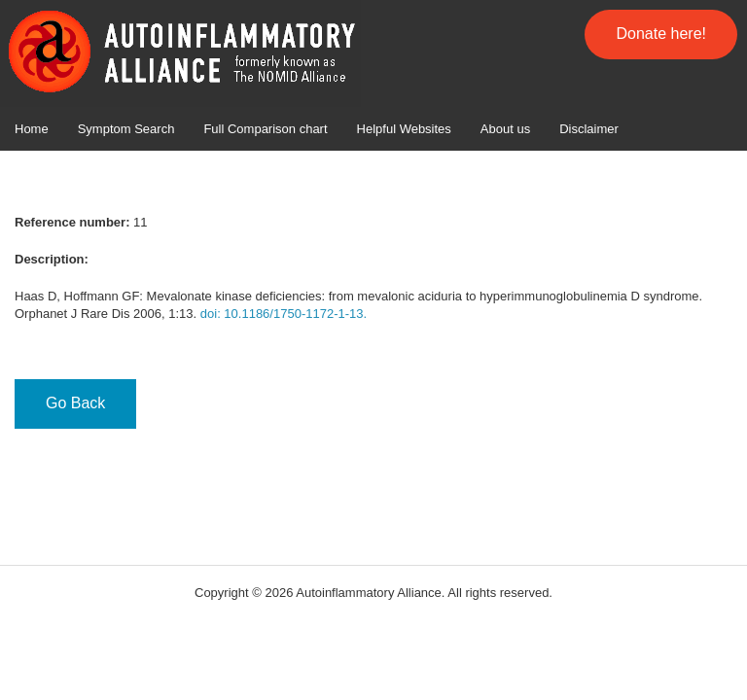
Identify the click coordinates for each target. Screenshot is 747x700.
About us (505, 129)
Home (32, 129)
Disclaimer (589, 129)
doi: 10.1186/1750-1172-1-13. (284, 314)
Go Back (75, 403)
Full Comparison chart (265, 129)
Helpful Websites (404, 129)
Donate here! (661, 34)
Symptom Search (126, 129)
